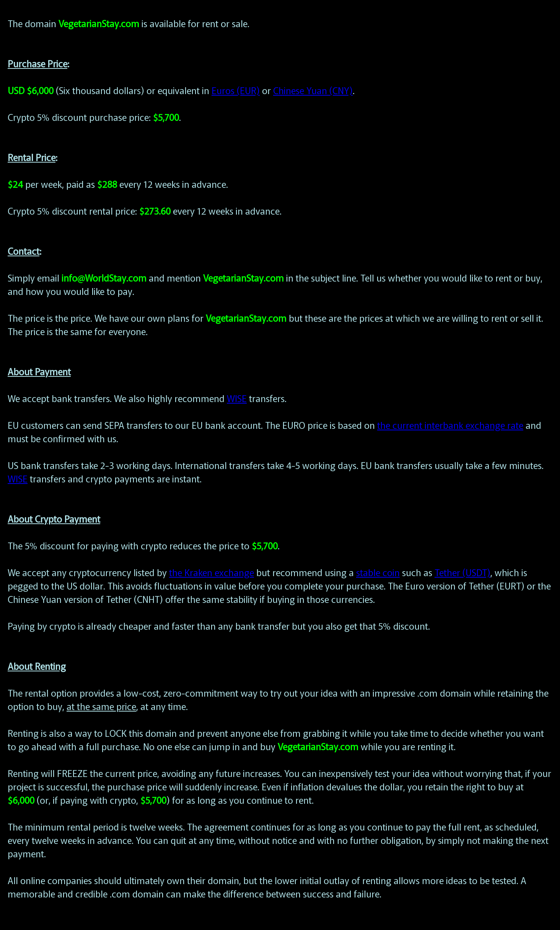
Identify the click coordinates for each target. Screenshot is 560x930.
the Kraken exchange (212, 572)
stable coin (378, 572)
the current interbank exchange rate (450, 425)
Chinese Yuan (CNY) (313, 90)
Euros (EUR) (236, 90)
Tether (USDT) (462, 572)
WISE (237, 398)
